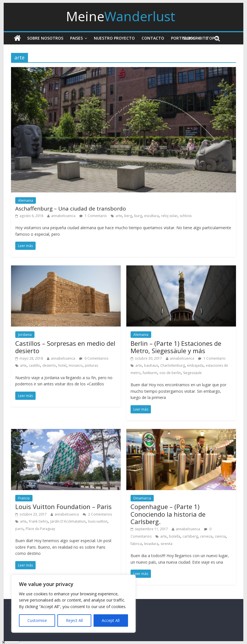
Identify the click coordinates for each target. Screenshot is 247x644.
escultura (151, 216)
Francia (24, 498)
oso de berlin (170, 373)
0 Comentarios (94, 358)
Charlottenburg (173, 365)
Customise (37, 620)
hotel (62, 365)
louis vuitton (98, 521)
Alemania (26, 200)
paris (19, 529)
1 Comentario (93, 216)
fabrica (136, 544)
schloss (186, 216)
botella (175, 536)
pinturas (91, 365)
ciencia (220, 536)
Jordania (25, 335)
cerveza (206, 536)
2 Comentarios (97, 514)
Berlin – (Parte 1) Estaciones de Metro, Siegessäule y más (176, 347)
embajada (195, 365)
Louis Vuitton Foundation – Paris (63, 506)
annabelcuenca (63, 216)
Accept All (111, 620)
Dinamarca (142, 498)
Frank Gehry (38, 521)
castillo (34, 365)
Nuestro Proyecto (114, 38)
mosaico (76, 365)
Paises (76, 38)
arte (119, 216)
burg (138, 216)
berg (128, 216)
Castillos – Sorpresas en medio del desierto (65, 347)
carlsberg (190, 536)
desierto (49, 365)
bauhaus (151, 365)
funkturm (150, 373)
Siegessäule (192, 373)
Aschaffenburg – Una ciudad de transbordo (71, 209)
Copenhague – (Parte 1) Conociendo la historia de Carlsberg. (168, 514)
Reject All (74, 620)
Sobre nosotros (45, 38)
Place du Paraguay (40, 529)
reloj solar (169, 216)
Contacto (153, 38)
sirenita (166, 544)
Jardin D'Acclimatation (68, 521)
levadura (151, 544)
